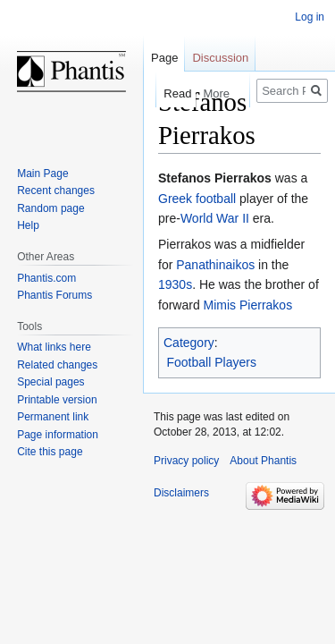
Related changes (57, 365)
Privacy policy (186, 461)
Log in (310, 17)
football (216, 199)
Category (189, 343)
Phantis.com (46, 278)
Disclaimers (181, 493)
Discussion (220, 58)
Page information (58, 435)
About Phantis (263, 461)
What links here (54, 347)
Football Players (212, 362)
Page (164, 58)
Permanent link (53, 417)
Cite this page (50, 452)
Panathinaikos (215, 265)
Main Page (42, 174)
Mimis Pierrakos (248, 305)
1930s (175, 284)
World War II (215, 218)
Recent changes (56, 191)
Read (166, 93)
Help (28, 225)
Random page (50, 208)
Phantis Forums (54, 295)
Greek (175, 199)
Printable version (57, 400)
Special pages (50, 382)
